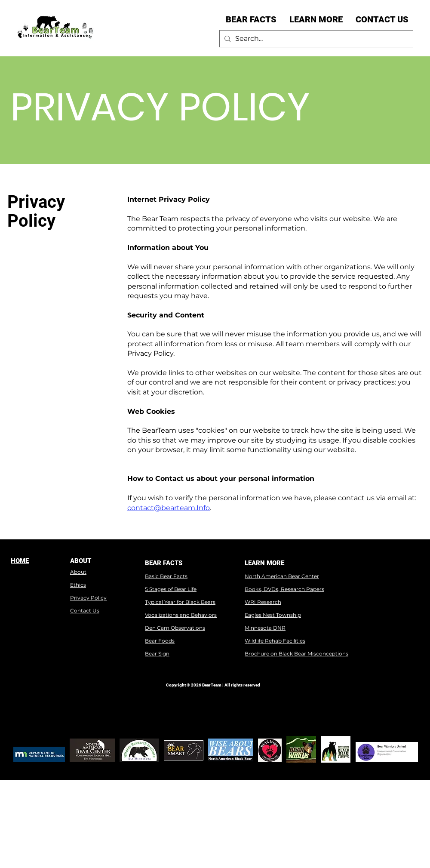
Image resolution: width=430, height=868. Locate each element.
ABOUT (81, 561)
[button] (251, 19)
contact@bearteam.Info (169, 508)
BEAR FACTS (164, 563)
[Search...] (315, 39)
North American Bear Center (282, 576)
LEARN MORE (264, 563)
